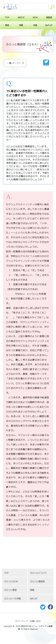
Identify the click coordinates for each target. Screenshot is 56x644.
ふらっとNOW (11, 581)
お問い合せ (35, 621)
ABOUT (21, 17)
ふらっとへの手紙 (12, 598)
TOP (6, 573)
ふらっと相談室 (37, 581)
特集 (21, 25)
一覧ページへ (14, 63)
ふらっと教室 (10, 590)
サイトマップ (21, 621)
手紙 (35, 25)
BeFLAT (34, 598)
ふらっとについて (38, 573)
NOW (35, 17)
